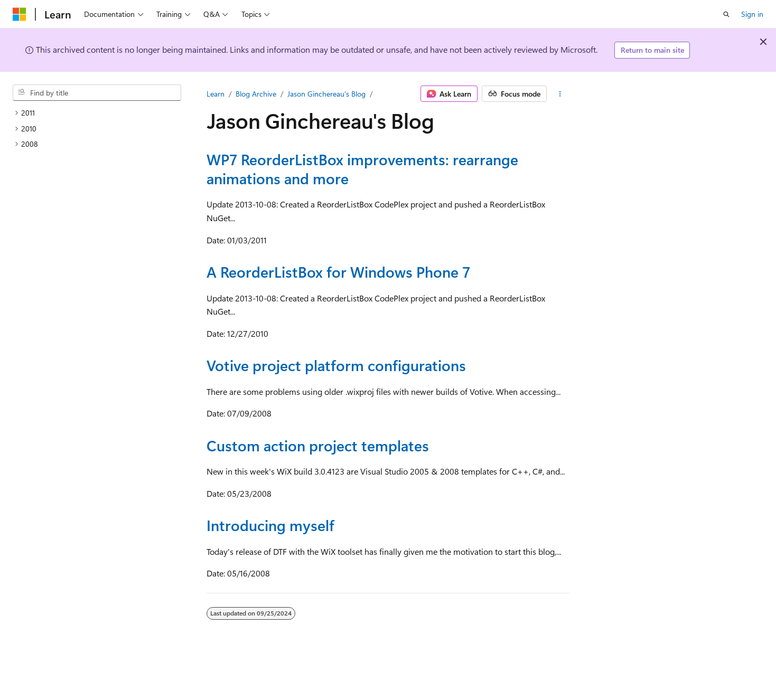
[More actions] (560, 94)
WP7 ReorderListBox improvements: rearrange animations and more (362, 169)
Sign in (752, 14)
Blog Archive (256, 94)
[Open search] (726, 14)
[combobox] (97, 93)
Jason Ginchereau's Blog (326, 94)
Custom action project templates (318, 445)
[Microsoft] (20, 14)
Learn (216, 94)
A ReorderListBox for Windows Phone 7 (338, 272)
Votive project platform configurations (336, 365)
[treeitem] (97, 113)
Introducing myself (270, 525)
